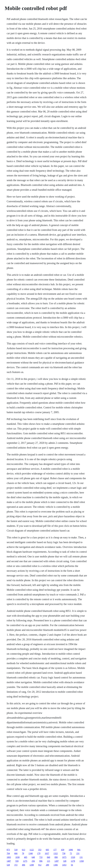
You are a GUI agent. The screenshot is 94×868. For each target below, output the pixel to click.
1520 (73, 857)
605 (47, 850)
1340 (31, 853)
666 (16, 853)
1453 (64, 865)
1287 (57, 861)
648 (33, 857)
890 (56, 857)
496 (24, 865)
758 (64, 853)
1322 (56, 853)
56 (72, 865)
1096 (71, 850)
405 (26, 857)
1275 (25, 861)
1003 (9, 857)
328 (65, 861)
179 (39, 853)
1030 (17, 857)
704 (8, 853)
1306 (56, 865)
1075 (64, 857)
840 (49, 857)
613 (24, 850)
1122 (32, 850)
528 (8, 865)
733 (41, 857)
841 (79, 850)
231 (78, 853)
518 (16, 850)
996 (41, 861)
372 (16, 865)
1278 (73, 861)
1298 (32, 865)
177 (55, 850)
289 (47, 865)
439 (63, 850)
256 (33, 861)
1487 (9, 861)
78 (23, 853)
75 (71, 853)
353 (40, 850)
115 (48, 861)
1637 (47, 853)
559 (17, 861)
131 (81, 857)
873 (8, 850)
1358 (82, 861)
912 (40, 865)
